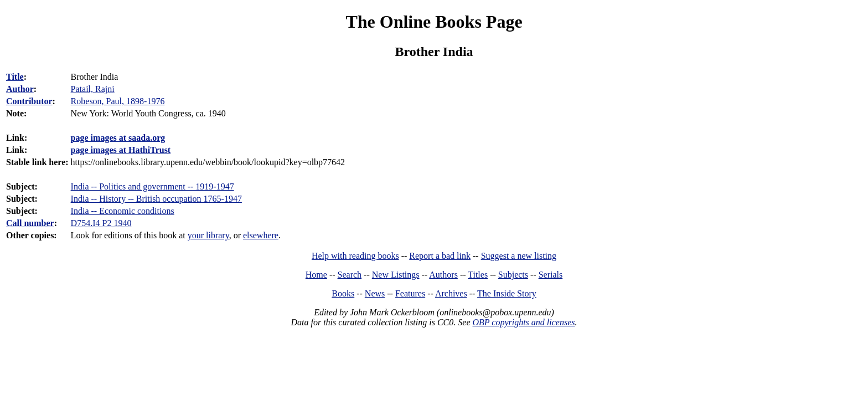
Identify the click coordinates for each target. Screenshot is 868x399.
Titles (478, 275)
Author (20, 89)
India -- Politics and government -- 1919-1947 (153, 186)
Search (350, 275)
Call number (30, 223)
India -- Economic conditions (123, 211)
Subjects (513, 275)
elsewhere (261, 235)
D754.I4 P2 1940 (101, 223)
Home (316, 275)
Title (15, 77)
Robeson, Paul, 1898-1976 (118, 101)
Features (410, 293)
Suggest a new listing (519, 256)
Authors (443, 275)
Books (343, 293)
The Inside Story (507, 293)
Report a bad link (440, 256)
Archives (451, 293)
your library (208, 235)
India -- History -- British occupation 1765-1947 (156, 199)
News (375, 293)
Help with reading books (355, 256)
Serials (551, 275)
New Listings (396, 275)
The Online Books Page (434, 22)
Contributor (29, 101)
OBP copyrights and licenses (523, 322)
